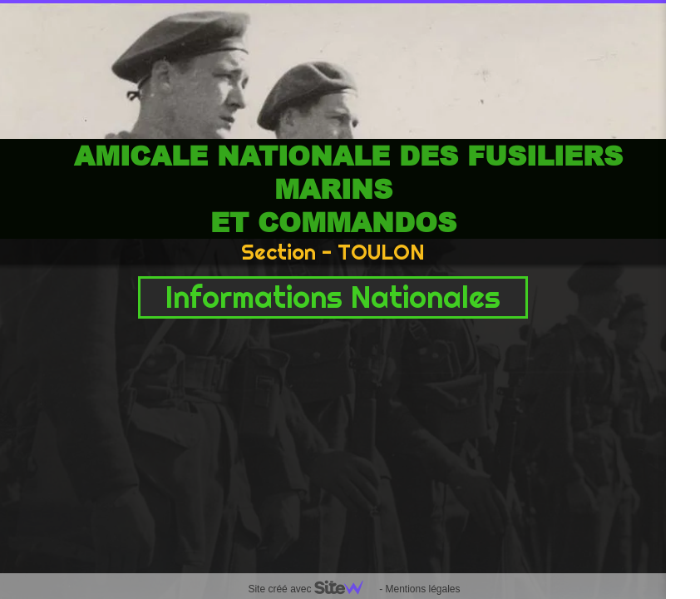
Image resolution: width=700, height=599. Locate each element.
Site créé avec (312, 589)
